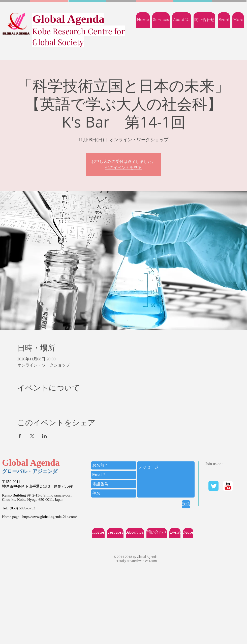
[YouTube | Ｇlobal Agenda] (228, 486)
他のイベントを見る (124, 167)
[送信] (186, 504)
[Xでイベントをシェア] (32, 436)
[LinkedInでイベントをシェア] (44, 436)
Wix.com (151, 561)
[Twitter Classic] (213, 486)
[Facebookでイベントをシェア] (20, 436)
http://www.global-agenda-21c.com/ (49, 517)
